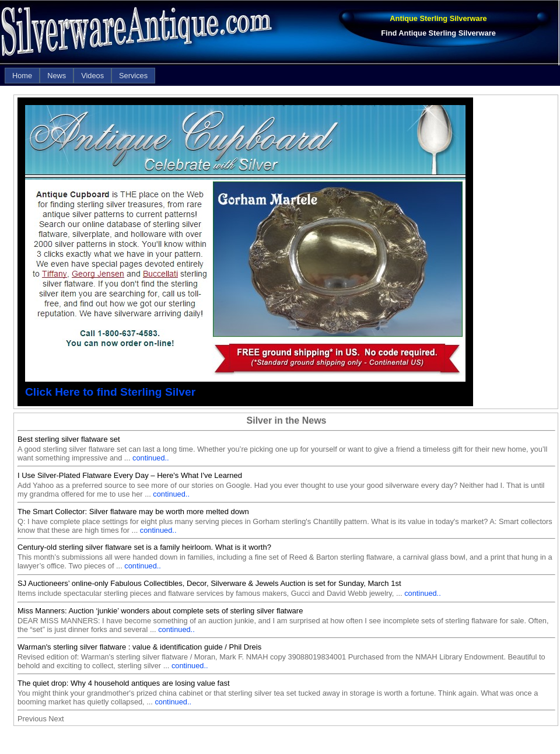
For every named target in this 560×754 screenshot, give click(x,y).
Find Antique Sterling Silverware (438, 33)
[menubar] (80, 76)
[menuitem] (22, 76)
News (57, 76)
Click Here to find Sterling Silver (110, 392)
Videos (92, 76)
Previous (32, 719)
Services (133, 76)
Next (56, 719)
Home (22, 76)
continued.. (151, 458)
